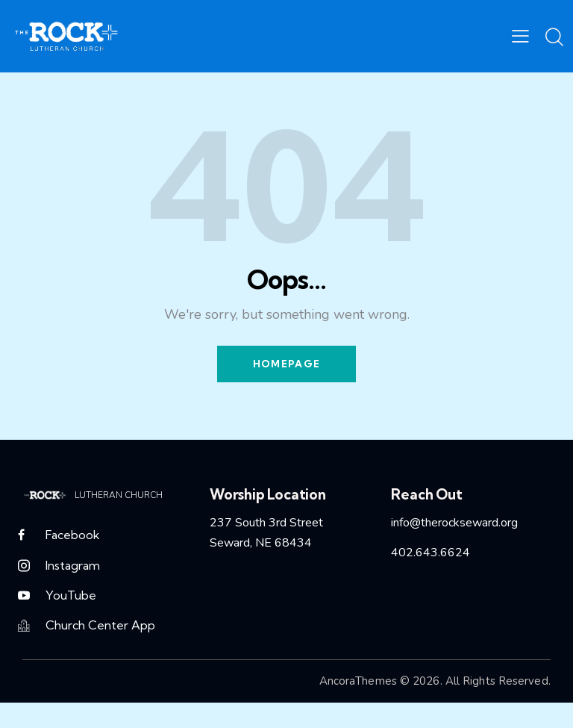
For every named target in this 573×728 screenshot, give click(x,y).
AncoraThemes (358, 686)
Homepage (286, 364)
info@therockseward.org (454, 523)
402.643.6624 (430, 554)
